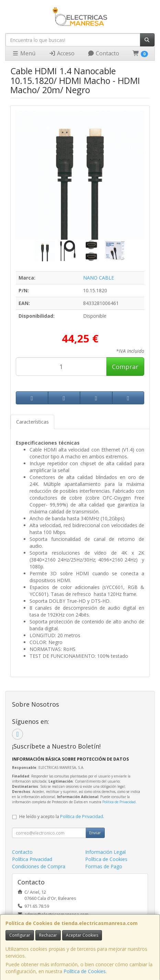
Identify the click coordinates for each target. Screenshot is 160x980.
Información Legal (105, 852)
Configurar (20, 935)
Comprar (125, 367)
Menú (24, 53)
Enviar (95, 833)
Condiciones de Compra (39, 866)
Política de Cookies (85, 971)
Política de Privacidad (119, 802)
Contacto (103, 53)
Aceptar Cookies (82, 935)
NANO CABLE (99, 278)
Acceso (62, 53)
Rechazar (48, 935)
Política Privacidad (32, 859)
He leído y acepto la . (62, 816)
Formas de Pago (104, 866)
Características (32, 422)
